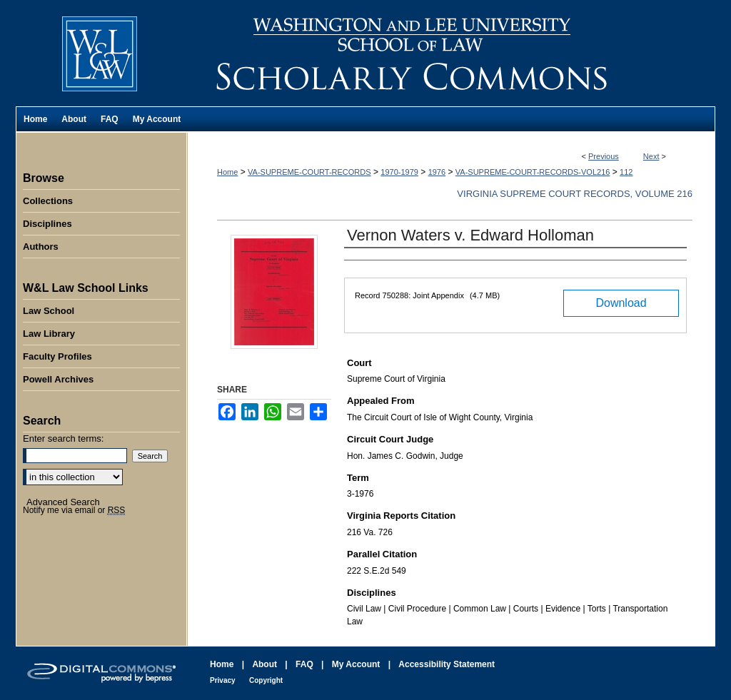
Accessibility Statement (447, 664)
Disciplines (47, 224)
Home (227, 172)
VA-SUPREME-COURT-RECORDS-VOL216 (533, 172)
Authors (41, 247)
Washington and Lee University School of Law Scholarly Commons (451, 53)
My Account (356, 664)
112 (626, 172)
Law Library (49, 334)
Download (621, 303)
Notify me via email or (74, 510)
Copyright (266, 680)
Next (651, 156)
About (264, 664)
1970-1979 (399, 172)
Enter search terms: (63, 438)
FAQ (304, 664)
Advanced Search (63, 502)
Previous (604, 156)
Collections (48, 201)
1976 (437, 172)
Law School (49, 311)
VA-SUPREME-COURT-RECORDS (309, 172)
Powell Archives (58, 379)
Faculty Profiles (57, 356)
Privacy (223, 680)
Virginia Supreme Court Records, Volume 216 (575, 194)
